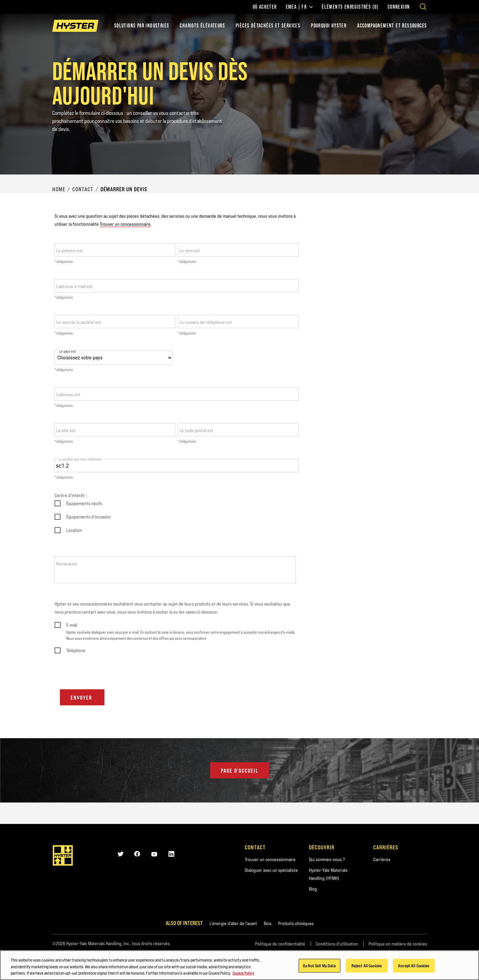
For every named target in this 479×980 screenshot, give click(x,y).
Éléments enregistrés (350, 7)
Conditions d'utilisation (337, 944)
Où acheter (265, 7)
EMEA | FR (299, 7)
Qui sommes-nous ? (327, 859)
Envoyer (82, 698)
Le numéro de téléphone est (206, 322)
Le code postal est (196, 430)
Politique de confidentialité (280, 944)
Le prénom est (70, 251)
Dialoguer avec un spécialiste (271, 870)
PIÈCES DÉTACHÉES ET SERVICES (268, 26)
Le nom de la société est (79, 322)
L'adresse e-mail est (74, 286)
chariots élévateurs (202, 26)
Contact (83, 189)
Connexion (399, 7)
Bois (268, 923)
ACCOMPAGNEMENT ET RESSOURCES (392, 26)
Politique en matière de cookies (398, 944)
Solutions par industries (142, 26)
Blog (313, 889)
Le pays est (68, 352)
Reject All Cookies (367, 965)
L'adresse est (68, 395)
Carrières (382, 859)
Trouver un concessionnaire (125, 224)
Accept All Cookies (414, 965)
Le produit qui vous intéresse (80, 459)
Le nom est (190, 251)
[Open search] (423, 7)
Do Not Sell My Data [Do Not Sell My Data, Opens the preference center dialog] (319, 965)
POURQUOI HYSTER (329, 26)
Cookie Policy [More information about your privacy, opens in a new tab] (244, 973)
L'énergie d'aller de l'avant (233, 923)
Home (59, 189)
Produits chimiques (296, 923)
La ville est (66, 430)
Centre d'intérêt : (71, 495)
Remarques (67, 564)
